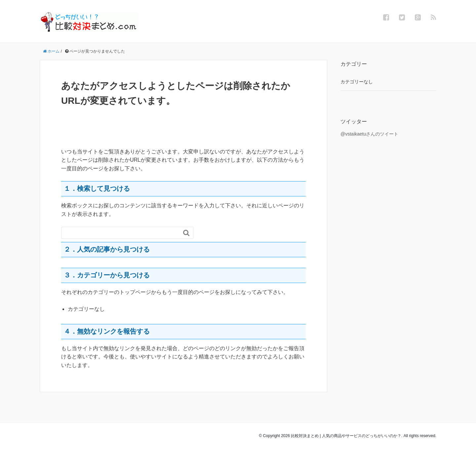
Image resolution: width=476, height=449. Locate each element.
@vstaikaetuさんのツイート (369, 134)
